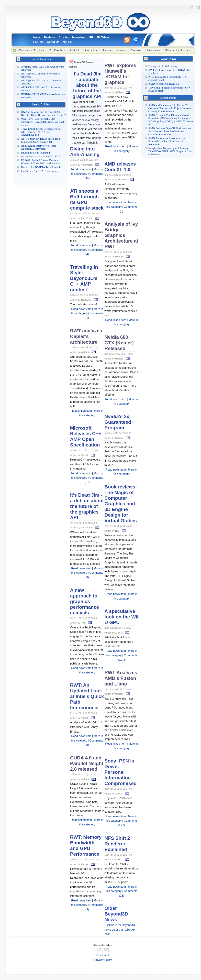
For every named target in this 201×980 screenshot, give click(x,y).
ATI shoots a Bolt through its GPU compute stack (87, 199)
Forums (38, 42)
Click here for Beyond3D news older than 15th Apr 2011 (120, 929)
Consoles (91, 50)
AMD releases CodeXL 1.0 (164, 84)
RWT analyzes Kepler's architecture (86, 336)
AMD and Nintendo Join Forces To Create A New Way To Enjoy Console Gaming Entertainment (170, 108)
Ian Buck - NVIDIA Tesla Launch (40, 171)
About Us (53, 42)
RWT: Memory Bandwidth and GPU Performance (86, 846)
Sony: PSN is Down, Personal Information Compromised (121, 772)
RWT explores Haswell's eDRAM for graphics (120, 74)
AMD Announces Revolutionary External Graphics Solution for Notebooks (167, 141)
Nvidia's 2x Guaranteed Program (118, 422)
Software (137, 50)
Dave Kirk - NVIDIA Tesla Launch (41, 167)
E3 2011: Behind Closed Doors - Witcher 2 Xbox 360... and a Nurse (41, 162)
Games (122, 50)
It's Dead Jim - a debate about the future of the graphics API (87, 85)
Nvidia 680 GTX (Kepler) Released (119, 343)
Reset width (103, 955)
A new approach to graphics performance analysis (85, 601)
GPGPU (75, 50)
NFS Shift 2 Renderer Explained (117, 844)
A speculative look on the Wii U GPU (42, 156)
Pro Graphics (57, 50)
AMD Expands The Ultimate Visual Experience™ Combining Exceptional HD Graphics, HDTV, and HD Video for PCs (171, 120)
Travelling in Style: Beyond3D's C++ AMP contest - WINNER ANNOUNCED (42, 132)
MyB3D (67, 42)
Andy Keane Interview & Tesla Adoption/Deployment (38, 147)
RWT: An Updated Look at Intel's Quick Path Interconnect (87, 696)
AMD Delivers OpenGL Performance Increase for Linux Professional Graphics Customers (169, 131)
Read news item (81, 169)
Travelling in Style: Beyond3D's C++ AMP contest (84, 278)
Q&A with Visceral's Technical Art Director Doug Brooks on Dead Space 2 (43, 113)
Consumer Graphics (31, 50)
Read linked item (81, 411)
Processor (154, 50)
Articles (64, 37)
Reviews (50, 37)
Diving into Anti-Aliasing (35, 153)
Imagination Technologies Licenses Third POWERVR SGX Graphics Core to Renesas (170, 151)
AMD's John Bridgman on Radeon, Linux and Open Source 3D (41, 140)
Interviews (79, 37)
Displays (107, 50)
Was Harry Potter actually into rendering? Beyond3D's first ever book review (43, 122)
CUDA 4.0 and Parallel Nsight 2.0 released (87, 763)
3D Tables (103, 37)
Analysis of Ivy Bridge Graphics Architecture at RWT (121, 235)
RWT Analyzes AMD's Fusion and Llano (121, 678)
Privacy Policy (103, 960)
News (37, 37)
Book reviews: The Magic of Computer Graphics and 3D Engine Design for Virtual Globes (121, 504)
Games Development (178, 50)
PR (91, 37)
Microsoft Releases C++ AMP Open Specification (86, 436)
